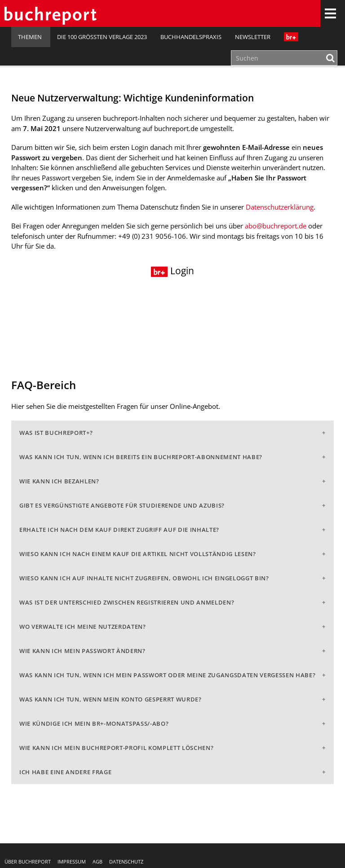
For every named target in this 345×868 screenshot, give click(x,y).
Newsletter (253, 37)
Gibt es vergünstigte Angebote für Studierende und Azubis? (122, 505)
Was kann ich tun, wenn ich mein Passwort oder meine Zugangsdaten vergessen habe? (167, 675)
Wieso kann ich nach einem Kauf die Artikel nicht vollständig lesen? (138, 554)
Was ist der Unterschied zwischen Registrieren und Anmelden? (127, 602)
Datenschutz (126, 861)
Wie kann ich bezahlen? (59, 481)
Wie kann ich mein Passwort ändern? (82, 651)
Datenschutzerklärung (280, 207)
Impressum (72, 861)
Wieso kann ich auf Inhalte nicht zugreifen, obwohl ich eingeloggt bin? (144, 578)
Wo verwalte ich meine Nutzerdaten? (83, 627)
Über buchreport (28, 861)
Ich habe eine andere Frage (65, 772)
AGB (97, 861)
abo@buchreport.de (276, 226)
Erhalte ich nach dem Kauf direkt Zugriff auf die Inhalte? (119, 530)
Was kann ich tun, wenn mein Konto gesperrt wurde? (111, 699)
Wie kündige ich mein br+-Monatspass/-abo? (94, 723)
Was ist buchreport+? (56, 433)
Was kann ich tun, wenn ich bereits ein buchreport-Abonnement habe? (141, 457)
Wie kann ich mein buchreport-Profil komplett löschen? (116, 748)
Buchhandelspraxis (191, 37)
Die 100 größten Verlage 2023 (102, 37)
